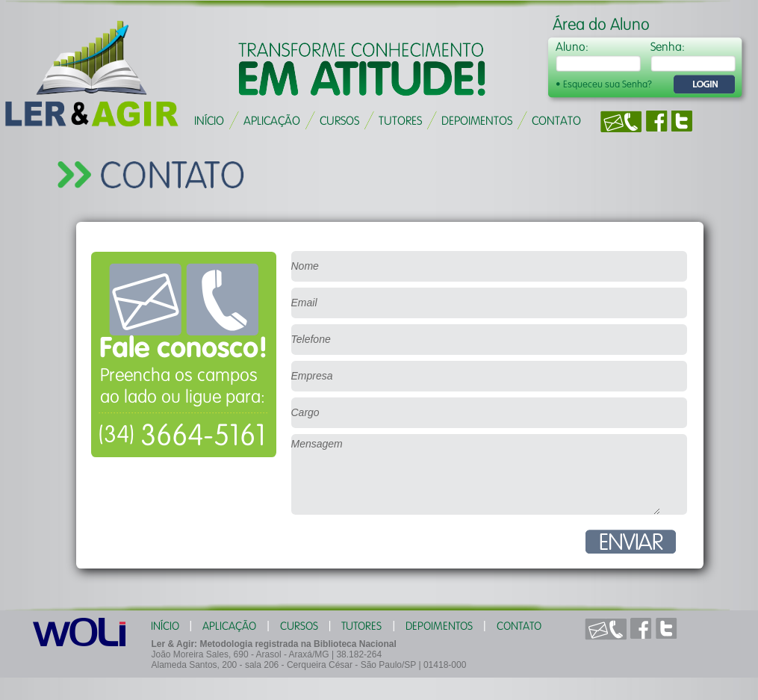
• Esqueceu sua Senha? (604, 84)
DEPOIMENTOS (477, 120)
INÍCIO (209, 120)
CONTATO (556, 120)
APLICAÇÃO (272, 120)
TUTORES (400, 120)
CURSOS (339, 120)
